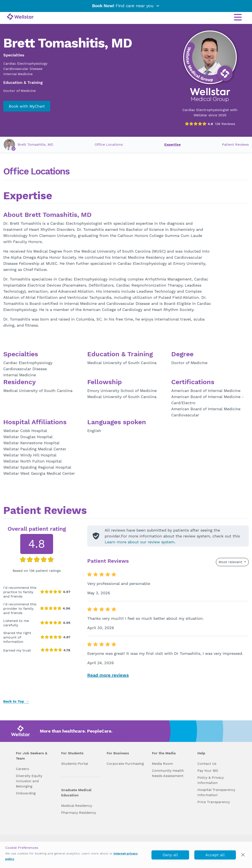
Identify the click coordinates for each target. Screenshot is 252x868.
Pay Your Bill (208, 771)
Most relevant (231, 562)
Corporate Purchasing (125, 764)
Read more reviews (108, 675)
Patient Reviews (235, 144)
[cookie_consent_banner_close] (243, 855)
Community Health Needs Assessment (168, 773)
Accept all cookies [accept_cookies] (215, 856)
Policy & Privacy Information (211, 780)
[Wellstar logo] (20, 17)
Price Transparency (214, 802)
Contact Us (207, 764)
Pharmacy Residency (79, 813)
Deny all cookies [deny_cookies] (170, 856)
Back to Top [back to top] (16, 702)
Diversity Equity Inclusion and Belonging (29, 781)
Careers (22, 769)
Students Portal (75, 764)
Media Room (162, 764)
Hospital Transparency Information (216, 792)
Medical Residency (77, 806)
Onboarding (26, 793)
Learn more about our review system (140, 542)
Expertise (172, 144)
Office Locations (109, 144)
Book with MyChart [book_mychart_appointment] (27, 106)
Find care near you (126, 6)
